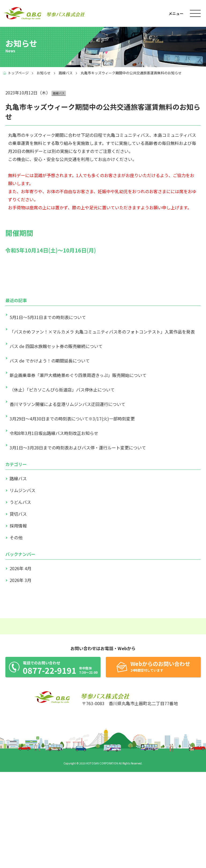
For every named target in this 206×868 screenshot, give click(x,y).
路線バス (66, 73)
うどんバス (20, 502)
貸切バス (18, 514)
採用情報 (18, 526)
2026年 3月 (20, 580)
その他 (16, 537)
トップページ (18, 73)
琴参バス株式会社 (23, 13)
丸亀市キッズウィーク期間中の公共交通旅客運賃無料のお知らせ (131, 73)
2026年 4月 (20, 568)
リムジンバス (23, 490)
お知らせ (44, 73)
